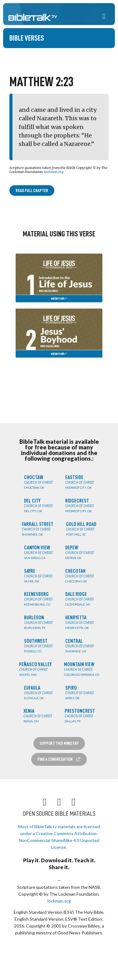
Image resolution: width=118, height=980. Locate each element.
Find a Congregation (59, 759)
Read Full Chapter (32, 191)
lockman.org (54, 172)
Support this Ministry (59, 743)
